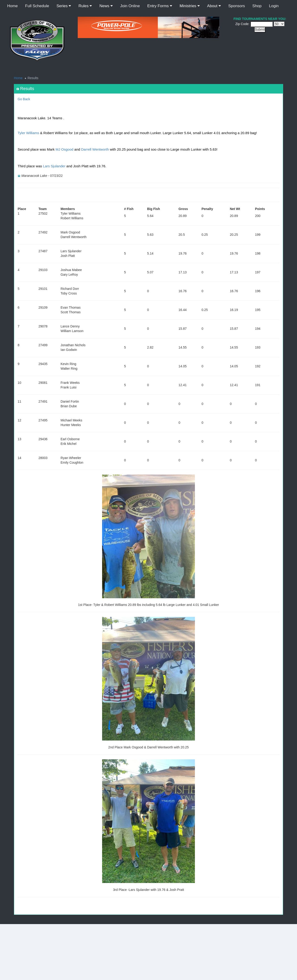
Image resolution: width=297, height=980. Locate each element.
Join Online (130, 6)
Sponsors (237, 6)
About (214, 6)
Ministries (190, 6)
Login (274, 6)
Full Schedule (37, 6)
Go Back (24, 99)
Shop (257, 6)
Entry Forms (160, 6)
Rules (85, 6)
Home (12, 6)
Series (64, 6)
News (106, 6)
